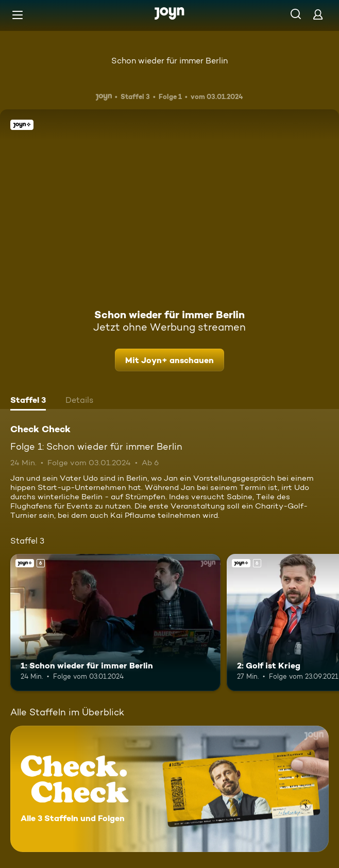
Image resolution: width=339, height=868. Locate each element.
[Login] (318, 14)
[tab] (28, 401)
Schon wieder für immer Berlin (169, 61)
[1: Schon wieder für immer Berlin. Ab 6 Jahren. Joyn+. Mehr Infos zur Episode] (115, 622)
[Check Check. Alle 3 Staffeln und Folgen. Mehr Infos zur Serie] (169, 789)
